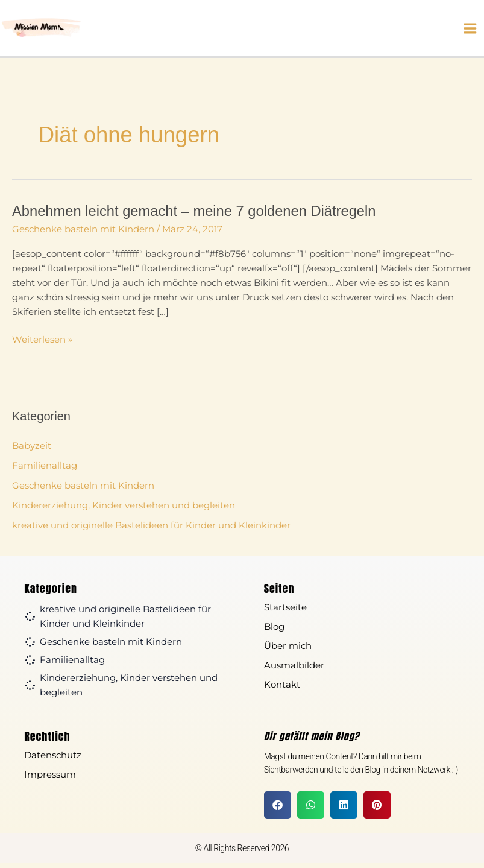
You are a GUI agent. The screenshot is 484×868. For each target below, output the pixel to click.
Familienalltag (45, 470)
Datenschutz (53, 760)
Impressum (50, 779)
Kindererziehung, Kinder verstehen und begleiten (124, 510)
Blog (274, 631)
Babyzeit (32, 451)
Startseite (285, 612)
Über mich (288, 651)
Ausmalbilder (294, 670)
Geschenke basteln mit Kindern (83, 234)
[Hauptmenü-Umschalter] (470, 31)
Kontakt (282, 689)
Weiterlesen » (42, 344)
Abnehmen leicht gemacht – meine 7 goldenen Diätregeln (194, 216)
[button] (278, 810)
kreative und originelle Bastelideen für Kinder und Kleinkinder (151, 530)
